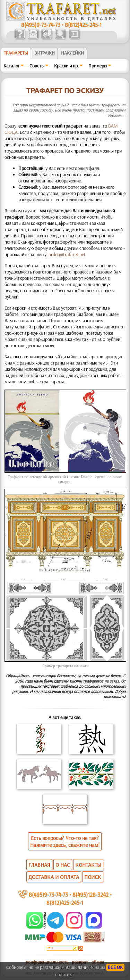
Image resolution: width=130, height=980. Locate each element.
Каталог (12, 66)
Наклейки (72, 53)
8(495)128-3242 (90, 894)
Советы (37, 66)
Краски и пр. (66, 66)
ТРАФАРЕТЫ (16, 53)
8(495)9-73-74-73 (41, 24)
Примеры (98, 66)
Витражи (45, 53)
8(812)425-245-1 (83, 24)
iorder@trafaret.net (67, 254)
